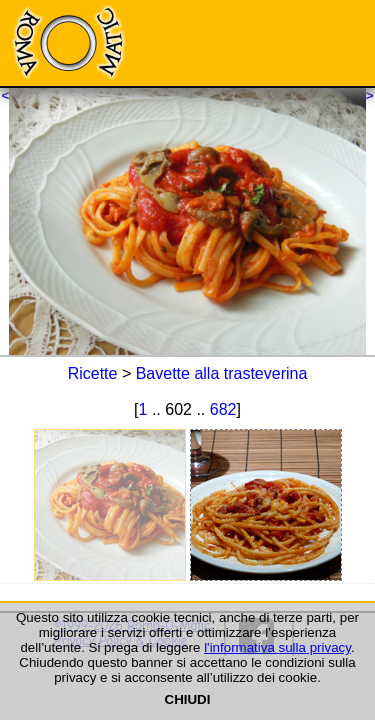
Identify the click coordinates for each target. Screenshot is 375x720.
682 (223, 409)
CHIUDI (188, 699)
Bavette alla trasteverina (222, 373)
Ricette (93, 373)
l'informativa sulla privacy (277, 647)
